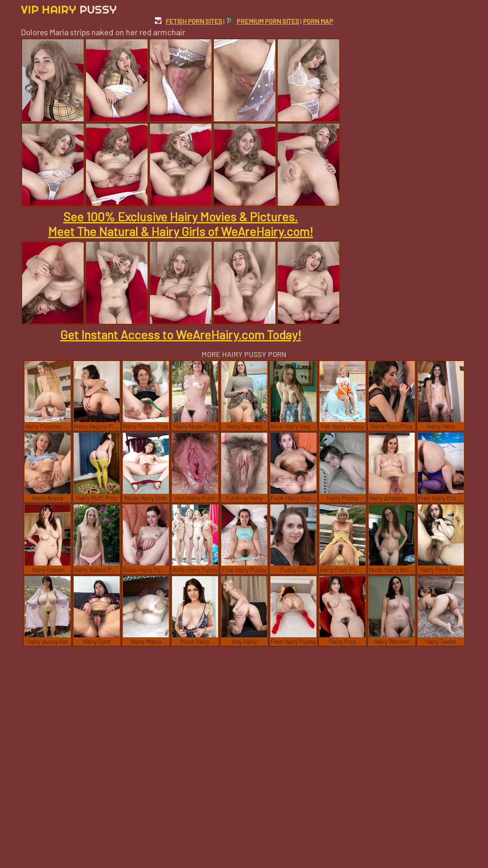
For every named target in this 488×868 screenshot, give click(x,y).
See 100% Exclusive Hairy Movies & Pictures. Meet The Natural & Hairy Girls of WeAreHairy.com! (180, 224)
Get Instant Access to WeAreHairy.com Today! (181, 334)
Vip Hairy (69, 9)
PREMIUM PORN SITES (262, 21)
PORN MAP (318, 21)
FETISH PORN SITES (188, 21)
